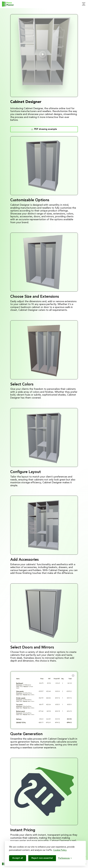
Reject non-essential (42, 858)
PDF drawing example (44, 129)
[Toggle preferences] (65, 858)
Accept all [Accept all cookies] (18, 858)
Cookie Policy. (60, 850)
